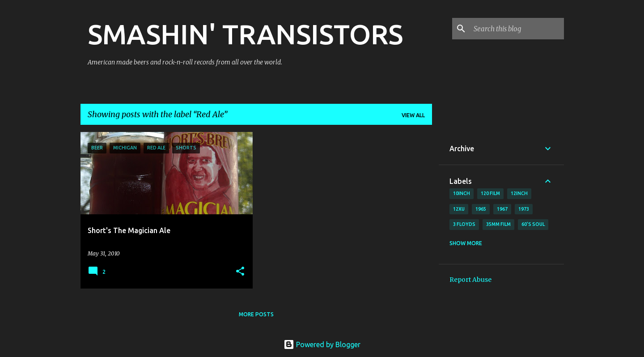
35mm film (498, 224)
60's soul (533, 224)
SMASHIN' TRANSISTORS (245, 34)
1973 (524, 209)
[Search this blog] (517, 29)
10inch (462, 193)
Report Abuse (470, 280)
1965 (481, 209)
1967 (502, 209)
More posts (256, 314)
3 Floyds (464, 224)
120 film (490, 193)
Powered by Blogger (322, 344)
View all (413, 115)
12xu (459, 209)
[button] (240, 272)
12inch (519, 193)
